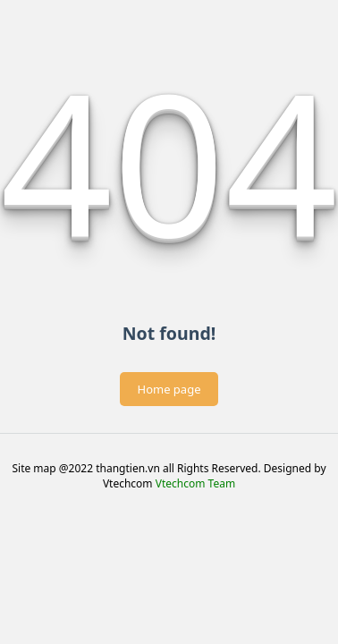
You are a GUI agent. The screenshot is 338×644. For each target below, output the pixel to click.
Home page (169, 389)
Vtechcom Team (195, 483)
